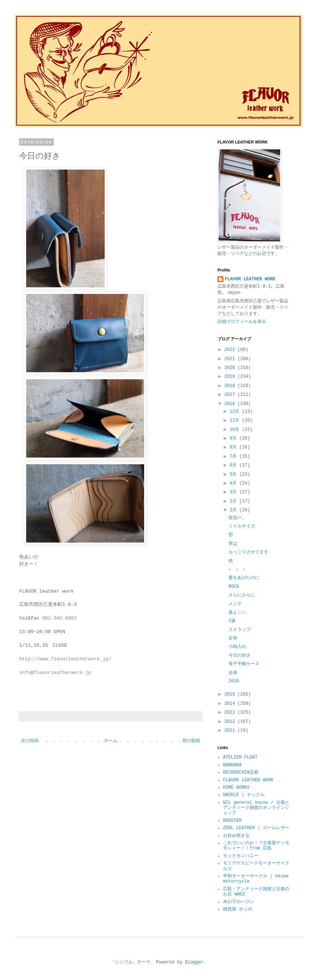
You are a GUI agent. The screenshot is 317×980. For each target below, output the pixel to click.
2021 (231, 359)
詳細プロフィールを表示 (242, 322)
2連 (232, 621)
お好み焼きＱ (236, 836)
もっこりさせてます (248, 552)
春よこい (237, 612)
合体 (233, 673)
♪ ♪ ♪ (237, 569)
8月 (234, 447)
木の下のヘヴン (238, 902)
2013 (231, 713)
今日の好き (240, 656)
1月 (234, 510)
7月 (234, 457)
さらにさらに (242, 595)
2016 (231, 404)
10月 (236, 430)
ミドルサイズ (242, 526)
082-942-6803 (59, 618)
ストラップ (240, 630)
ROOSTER (232, 821)
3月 (234, 492)
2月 (234, 501)
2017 (231, 395)
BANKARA (232, 765)
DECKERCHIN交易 (241, 773)
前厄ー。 (237, 518)
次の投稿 (30, 741)
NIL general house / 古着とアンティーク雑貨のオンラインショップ (256, 808)
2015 (231, 695)
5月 (234, 475)
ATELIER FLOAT (240, 757)
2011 (231, 731)
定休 (233, 638)
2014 (231, 704)
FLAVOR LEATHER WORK (250, 279)
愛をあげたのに (244, 578)
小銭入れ (237, 647)
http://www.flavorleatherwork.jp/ (65, 659)
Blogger (194, 962)
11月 (236, 420)
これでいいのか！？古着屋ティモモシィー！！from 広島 (256, 846)
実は (233, 544)
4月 (234, 483)
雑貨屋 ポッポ (238, 909)
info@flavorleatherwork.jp (55, 673)
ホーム (111, 741)
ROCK (234, 587)
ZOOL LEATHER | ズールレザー (256, 828)
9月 (234, 438)
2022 (231, 350)
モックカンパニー (241, 856)
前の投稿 (191, 741)
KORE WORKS (236, 788)
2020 (231, 368)
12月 (236, 412)
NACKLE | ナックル (244, 795)
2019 (231, 377)
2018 (231, 386)
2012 (231, 722)
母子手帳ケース (244, 664)
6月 (234, 465)
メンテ (235, 604)
